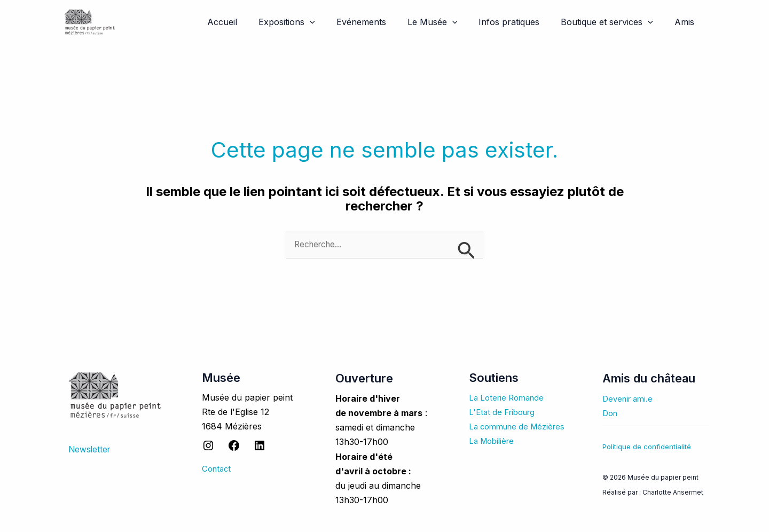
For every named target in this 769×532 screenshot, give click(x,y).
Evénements (380, 22)
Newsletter (90, 450)
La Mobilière (494, 441)
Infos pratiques (520, 22)
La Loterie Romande (509, 398)
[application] (333, 22)
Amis (686, 22)
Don (611, 413)
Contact (218, 469)
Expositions (310, 22)
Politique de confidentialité (647, 447)
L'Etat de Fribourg (505, 412)
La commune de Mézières (521, 427)
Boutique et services (613, 22)
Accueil (250, 22)
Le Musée (448, 22)
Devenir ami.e (630, 399)
